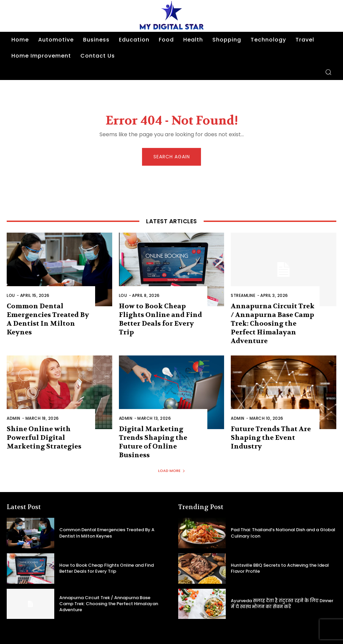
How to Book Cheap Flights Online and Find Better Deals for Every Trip (161, 314)
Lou (11, 296)
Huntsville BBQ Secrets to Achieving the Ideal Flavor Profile (277, 545)
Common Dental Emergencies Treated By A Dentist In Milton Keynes (47, 314)
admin (14, 407)
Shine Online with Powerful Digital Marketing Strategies (41, 425)
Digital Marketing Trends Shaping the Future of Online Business (160, 425)
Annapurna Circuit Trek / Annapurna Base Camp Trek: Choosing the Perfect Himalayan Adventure (272, 318)
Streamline (243, 296)
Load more (172, 448)
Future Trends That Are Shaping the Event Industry (267, 425)
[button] (328, 72)
